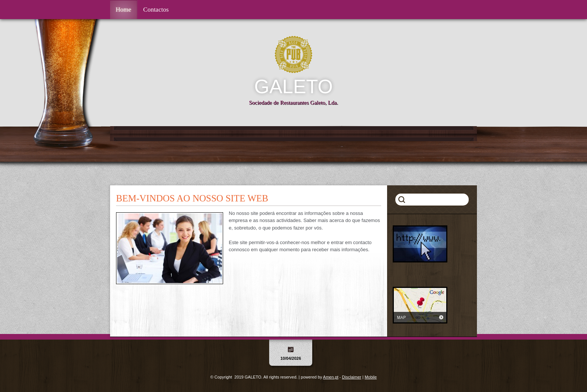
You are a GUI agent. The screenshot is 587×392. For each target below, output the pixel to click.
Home (124, 10)
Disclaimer (352, 377)
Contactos (156, 10)
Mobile (371, 377)
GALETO (293, 86)
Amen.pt (331, 377)
